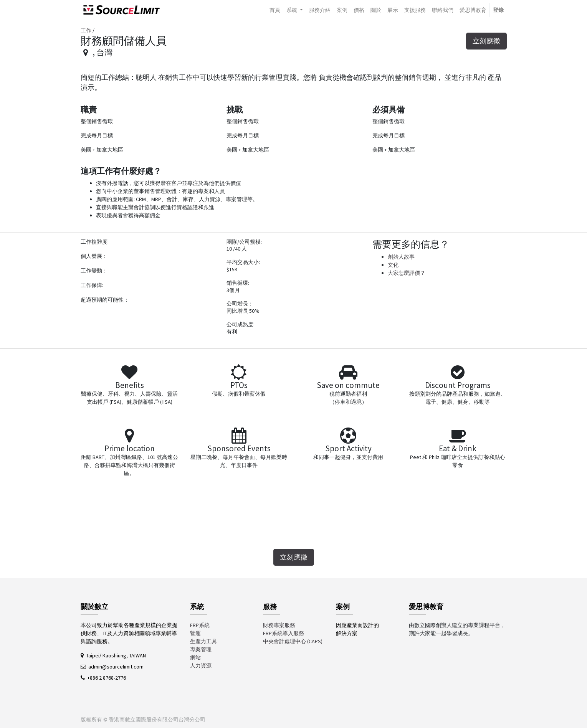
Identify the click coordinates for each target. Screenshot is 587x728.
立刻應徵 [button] (486, 41)
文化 (393, 265)
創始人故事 (401, 257)
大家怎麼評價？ (407, 273)
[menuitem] (275, 10)
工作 (86, 30)
